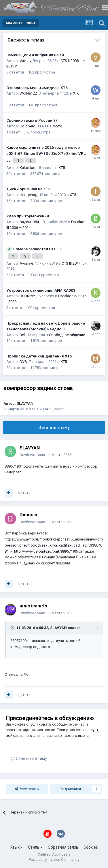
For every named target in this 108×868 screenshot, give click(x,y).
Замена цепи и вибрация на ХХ (35, 55)
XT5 (62, 168)
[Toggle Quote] (13, 628)
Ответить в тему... (30, 758)
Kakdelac (27, 168)
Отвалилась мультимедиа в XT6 (37, 88)
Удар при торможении (28, 216)
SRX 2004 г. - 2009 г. (49, 409)
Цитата (24, 493)
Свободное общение (67, 335)
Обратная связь (63, 847)
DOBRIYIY (27, 296)
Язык (17, 847)
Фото (57, 126)
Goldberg (28, 126)
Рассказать (27, 789)
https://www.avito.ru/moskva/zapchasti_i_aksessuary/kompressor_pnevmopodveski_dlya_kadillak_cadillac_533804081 (54, 545)
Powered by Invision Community (54, 860)
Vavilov (25, 61)
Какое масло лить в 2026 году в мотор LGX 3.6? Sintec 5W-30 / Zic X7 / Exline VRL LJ (46, 154)
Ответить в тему (54, 428)
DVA (23, 362)
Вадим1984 (29, 222)
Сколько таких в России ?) (32, 120)
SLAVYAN (25, 403)
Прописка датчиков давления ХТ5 (39, 356)
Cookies (91, 847)
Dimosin (28, 515)
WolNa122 (28, 93)
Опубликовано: (46, 455)
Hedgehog (29, 195)
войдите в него (19, 736)
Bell (23, 335)
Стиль (35, 847)
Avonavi (26, 263)
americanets (33, 606)
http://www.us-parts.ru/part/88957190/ (46, 551)
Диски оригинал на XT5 (28, 189)
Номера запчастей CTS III (37, 249)
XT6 (76, 93)
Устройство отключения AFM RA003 (41, 290)
